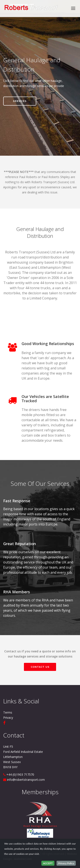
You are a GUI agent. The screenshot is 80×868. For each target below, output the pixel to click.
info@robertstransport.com (26, 780)
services (20, 101)
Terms (8, 712)
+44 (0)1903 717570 (20, 774)
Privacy (8, 718)
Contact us (40, 667)
